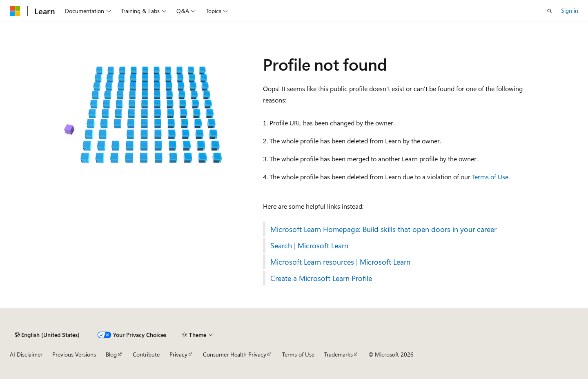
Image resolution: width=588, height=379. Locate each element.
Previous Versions (74, 354)
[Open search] (550, 11)
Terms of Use (490, 177)
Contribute (146, 354)
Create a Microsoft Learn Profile (321, 278)
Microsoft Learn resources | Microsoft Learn (340, 262)
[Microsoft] (15, 11)
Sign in (570, 10)
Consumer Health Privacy (235, 354)
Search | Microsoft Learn (309, 245)
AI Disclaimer (26, 354)
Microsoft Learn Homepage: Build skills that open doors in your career (383, 229)
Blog (111, 354)
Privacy (178, 354)
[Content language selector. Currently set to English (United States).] (47, 335)
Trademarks (339, 354)
